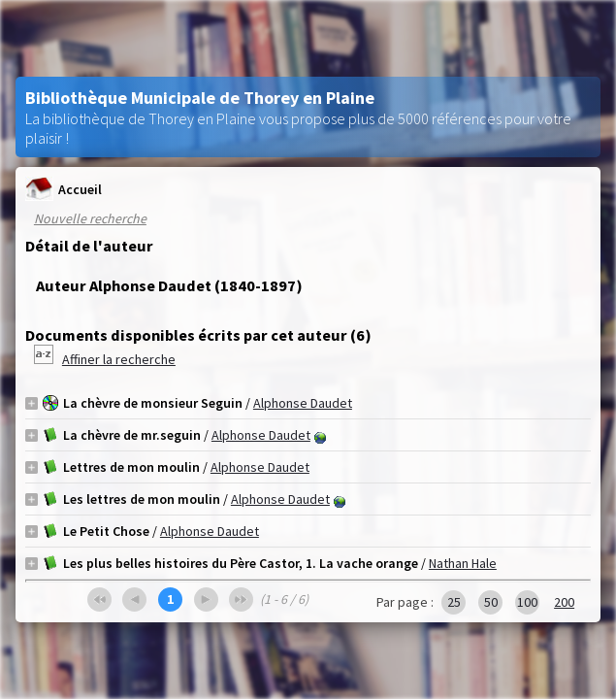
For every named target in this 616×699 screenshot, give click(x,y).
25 (454, 602)
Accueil (64, 189)
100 (527, 602)
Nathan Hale (463, 563)
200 (564, 602)
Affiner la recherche (119, 359)
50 (491, 602)
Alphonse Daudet (303, 403)
